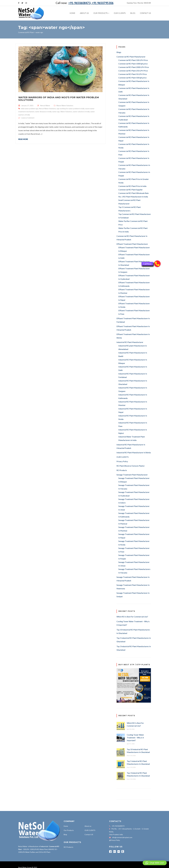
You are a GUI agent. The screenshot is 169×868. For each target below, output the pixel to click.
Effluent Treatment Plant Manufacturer (132, 244)
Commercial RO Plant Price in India (132, 186)
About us (84, 13)
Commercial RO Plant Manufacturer (131, 57)
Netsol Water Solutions (47, 109)
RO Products (122, 470)
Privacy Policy (122, 461)
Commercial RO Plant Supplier (131, 190)
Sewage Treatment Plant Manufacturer (132, 475)
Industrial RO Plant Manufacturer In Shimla (134, 452)
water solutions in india (81, 112)
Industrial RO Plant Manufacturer (130, 342)
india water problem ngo (30, 109)
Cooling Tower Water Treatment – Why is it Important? (135, 738)
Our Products (101, 13)
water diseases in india (43, 112)
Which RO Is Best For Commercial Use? (132, 617)
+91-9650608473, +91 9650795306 (91, 3)
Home (72, 13)
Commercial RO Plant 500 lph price (132, 78)
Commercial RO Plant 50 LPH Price (133, 74)
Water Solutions (66, 112)
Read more (23, 139)
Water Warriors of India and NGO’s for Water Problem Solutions (59, 99)
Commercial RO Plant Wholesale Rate (133, 193)
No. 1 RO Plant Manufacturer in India (133, 197)
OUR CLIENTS (120, 13)
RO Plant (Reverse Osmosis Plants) (130, 466)
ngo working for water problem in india (71, 109)
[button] (155, 863)
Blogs (119, 52)
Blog (133, 13)
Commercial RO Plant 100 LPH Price (133, 60)
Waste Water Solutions (65, 105)
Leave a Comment (28, 118)
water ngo (56, 112)
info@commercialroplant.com (122, 837)
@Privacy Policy (115, 840)
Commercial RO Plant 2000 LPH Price (134, 67)
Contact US (145, 13)
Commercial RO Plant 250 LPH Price (133, 71)
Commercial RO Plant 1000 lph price (133, 64)
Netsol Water (45, 105)
